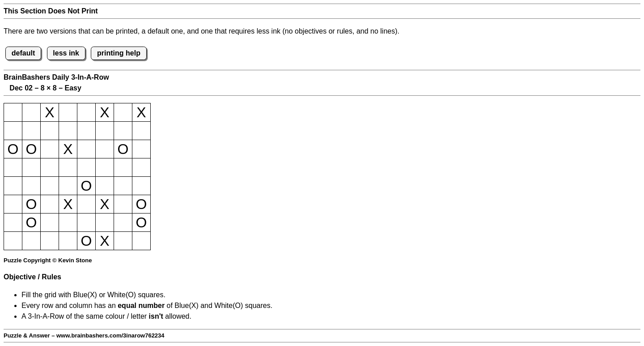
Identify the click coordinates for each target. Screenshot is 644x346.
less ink (66, 53)
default (23, 53)
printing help (119, 53)
